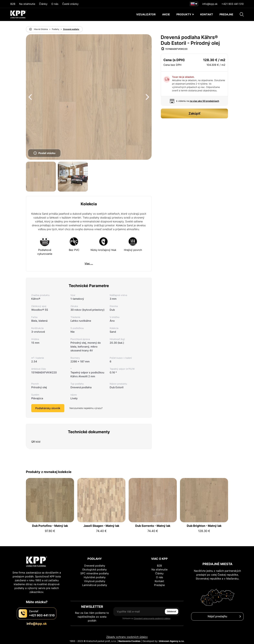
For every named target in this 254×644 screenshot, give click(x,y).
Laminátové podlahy (95, 585)
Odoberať (172, 611)
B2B (13, 4)
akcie (166, 14)
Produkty (185, 14)
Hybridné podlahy (95, 577)
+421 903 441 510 (233, 4)
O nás (55, 4)
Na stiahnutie (27, 4)
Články (43, 4)
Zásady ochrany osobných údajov (127, 637)
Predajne (226, 14)
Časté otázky (70, 4)
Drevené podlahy (71, 29)
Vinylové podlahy (95, 581)
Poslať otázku (44, 153)
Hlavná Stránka (41, 29)
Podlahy (56, 29)
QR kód (36, 442)
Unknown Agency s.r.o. (172, 641)
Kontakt (207, 14)
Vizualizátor (146, 14)
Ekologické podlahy (95, 569)
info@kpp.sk (210, 4)
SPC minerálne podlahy (95, 573)
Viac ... (89, 263)
